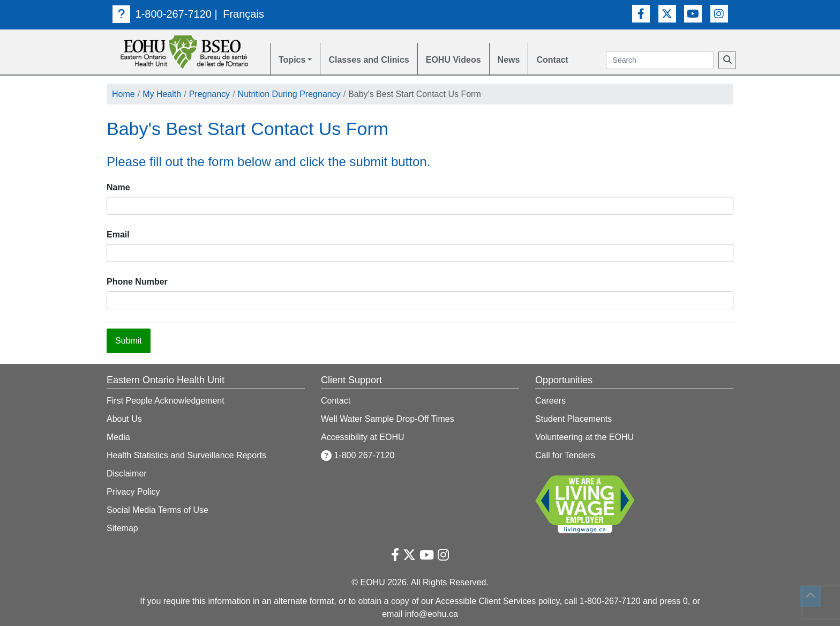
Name (118, 187)
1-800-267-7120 (162, 14)
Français (243, 14)
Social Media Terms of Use (157, 510)
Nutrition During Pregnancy (289, 94)
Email (118, 234)
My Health (162, 94)
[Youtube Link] (693, 14)
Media (118, 437)
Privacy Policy (133, 492)
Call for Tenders (565, 455)
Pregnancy (210, 94)
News (509, 60)
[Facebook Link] (641, 14)
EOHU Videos (453, 60)
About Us (124, 419)
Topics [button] (292, 60)
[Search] (727, 60)
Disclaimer (127, 474)
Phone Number (137, 282)
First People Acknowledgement (166, 401)
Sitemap (122, 528)
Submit (129, 341)
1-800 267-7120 (358, 455)
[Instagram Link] (719, 14)
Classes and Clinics (369, 60)
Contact (552, 60)
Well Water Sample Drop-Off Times (388, 419)
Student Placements (573, 419)
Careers (550, 401)
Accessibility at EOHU (363, 437)
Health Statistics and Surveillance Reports (186, 455)
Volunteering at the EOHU (584, 437)
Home (123, 94)
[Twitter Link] (667, 14)
